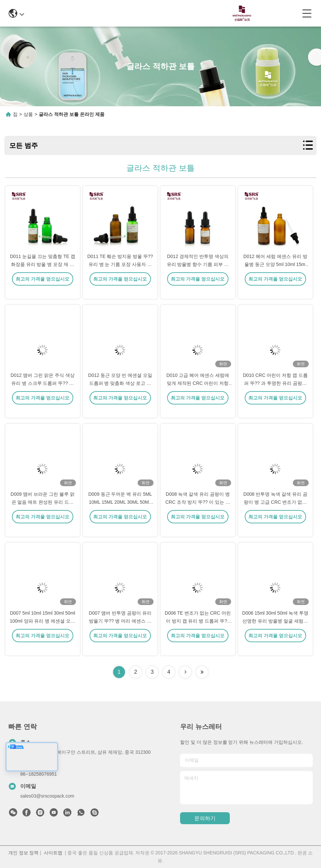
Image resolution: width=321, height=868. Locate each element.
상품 (28, 114)
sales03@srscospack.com (47, 796)
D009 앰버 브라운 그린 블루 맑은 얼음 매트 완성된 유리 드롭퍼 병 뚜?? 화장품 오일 (43, 511)
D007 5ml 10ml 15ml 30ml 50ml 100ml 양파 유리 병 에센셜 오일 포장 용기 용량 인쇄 (43, 630)
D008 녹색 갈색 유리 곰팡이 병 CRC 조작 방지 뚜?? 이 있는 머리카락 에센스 (198, 511)
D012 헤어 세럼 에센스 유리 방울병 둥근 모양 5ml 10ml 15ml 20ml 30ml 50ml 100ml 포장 (275, 274)
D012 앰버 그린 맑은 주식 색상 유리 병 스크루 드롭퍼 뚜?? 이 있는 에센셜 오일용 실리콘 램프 (43, 392)
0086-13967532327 (153, 13)
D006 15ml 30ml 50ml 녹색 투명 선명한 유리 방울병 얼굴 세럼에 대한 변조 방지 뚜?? (275, 630)
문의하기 (205, 818)
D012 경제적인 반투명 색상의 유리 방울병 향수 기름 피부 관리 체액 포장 (198, 274)
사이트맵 (53, 853)
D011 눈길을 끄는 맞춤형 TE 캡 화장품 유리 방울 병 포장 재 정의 (43, 274)
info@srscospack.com (91, 13)
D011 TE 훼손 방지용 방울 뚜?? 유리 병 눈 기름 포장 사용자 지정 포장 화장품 (120, 274)
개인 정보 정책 (24, 853)
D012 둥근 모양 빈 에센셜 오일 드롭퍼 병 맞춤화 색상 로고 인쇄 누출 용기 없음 (120, 392)
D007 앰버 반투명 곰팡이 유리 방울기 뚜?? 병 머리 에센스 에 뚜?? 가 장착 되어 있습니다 (120, 630)
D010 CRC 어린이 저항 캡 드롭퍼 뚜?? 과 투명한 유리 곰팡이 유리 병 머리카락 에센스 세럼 (275, 392)
